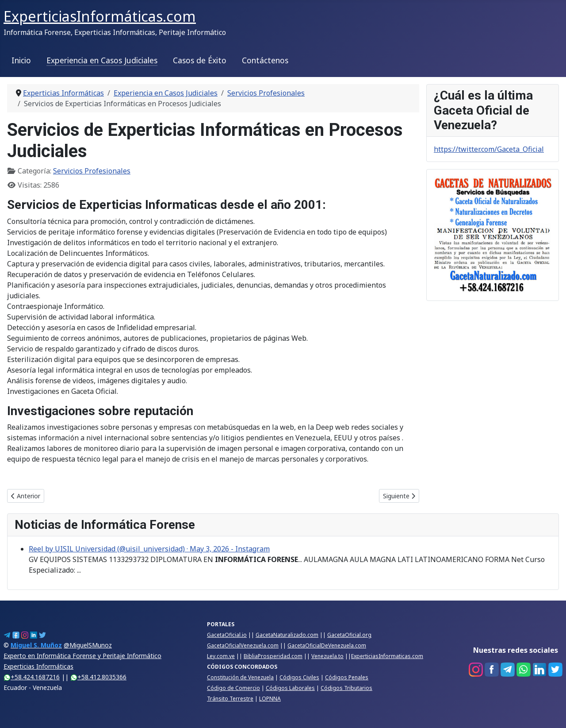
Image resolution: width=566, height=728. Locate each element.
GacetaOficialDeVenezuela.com (327, 645)
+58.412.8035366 (98, 677)
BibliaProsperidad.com (273, 656)
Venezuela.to (327, 656)
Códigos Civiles (299, 677)
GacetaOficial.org (349, 635)
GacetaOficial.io (227, 635)
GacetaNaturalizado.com (287, 635)
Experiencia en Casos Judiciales (102, 60)
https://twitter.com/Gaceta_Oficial (489, 149)
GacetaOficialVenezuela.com (243, 645)
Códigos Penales (347, 677)
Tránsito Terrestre (230, 699)
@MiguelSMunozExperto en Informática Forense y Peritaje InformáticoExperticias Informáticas (82, 656)
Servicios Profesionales (92, 171)
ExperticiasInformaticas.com (387, 656)
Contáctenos (265, 60)
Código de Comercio (233, 688)
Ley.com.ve (221, 656)
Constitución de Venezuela (240, 677)
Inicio (21, 60)
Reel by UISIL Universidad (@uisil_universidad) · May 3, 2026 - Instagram (149, 549)
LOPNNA (270, 699)
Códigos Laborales (290, 688)
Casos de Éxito (200, 60)
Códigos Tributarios (346, 688)
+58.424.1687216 (32, 677)
